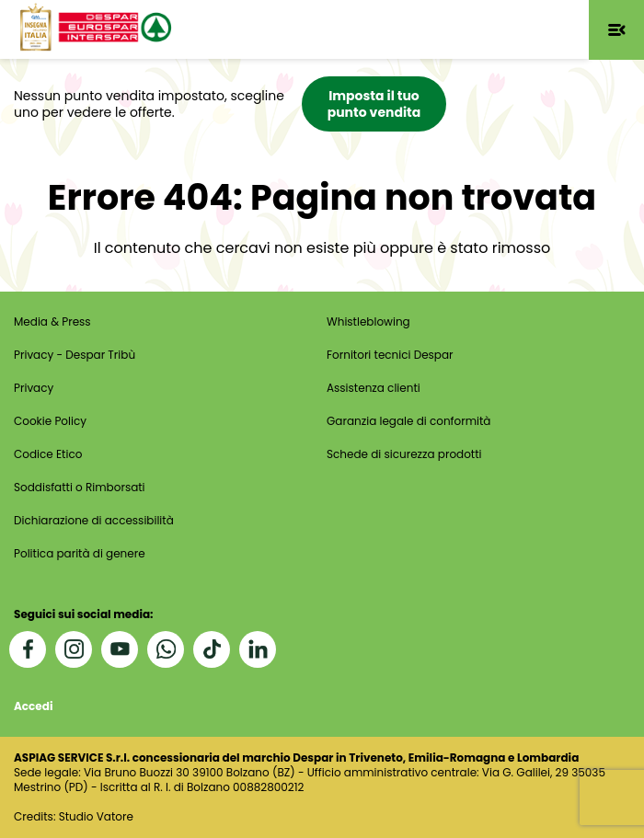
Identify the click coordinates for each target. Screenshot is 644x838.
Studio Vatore (96, 817)
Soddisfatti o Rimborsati (80, 487)
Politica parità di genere (80, 553)
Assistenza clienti (374, 388)
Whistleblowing (368, 321)
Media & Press (52, 321)
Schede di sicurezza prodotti (404, 454)
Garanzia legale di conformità (408, 421)
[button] (616, 30)
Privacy (34, 388)
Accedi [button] (33, 706)
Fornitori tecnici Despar (390, 355)
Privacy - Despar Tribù (75, 355)
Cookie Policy (50, 421)
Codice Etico (48, 454)
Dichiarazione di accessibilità (94, 520)
